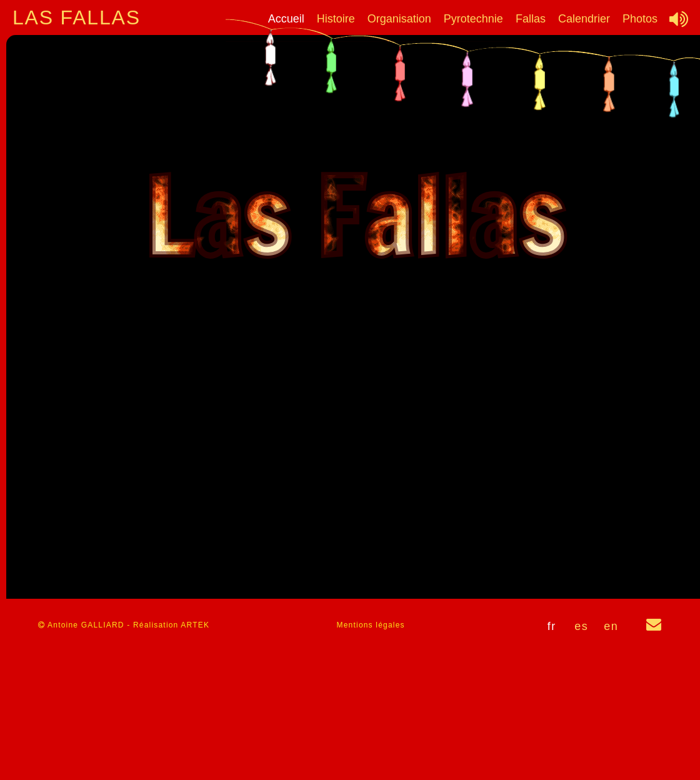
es (581, 626)
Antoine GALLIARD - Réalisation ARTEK (124, 625)
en (611, 626)
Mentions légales (371, 625)
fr (552, 626)
